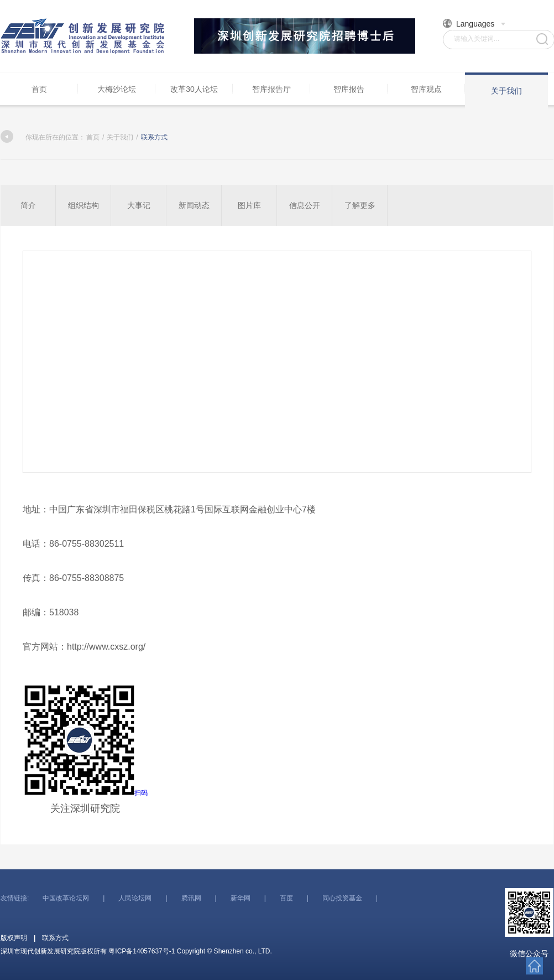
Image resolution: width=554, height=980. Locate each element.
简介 (28, 205)
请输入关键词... (477, 39)
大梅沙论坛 (117, 89)
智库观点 (426, 89)
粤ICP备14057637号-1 (142, 951)
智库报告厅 (271, 89)
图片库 (249, 205)
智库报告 (349, 89)
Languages (474, 24)
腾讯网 (191, 898)
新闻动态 (194, 205)
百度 (286, 898)
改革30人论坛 (194, 89)
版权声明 (14, 938)
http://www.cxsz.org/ (106, 647)
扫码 (85, 749)
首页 (39, 89)
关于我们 (506, 91)
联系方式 (55, 938)
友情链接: (15, 898)
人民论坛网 (135, 898)
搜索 (542, 39)
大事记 (139, 205)
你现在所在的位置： (43, 137)
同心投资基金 (342, 898)
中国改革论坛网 (66, 898)
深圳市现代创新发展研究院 (83, 36)
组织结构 (83, 205)
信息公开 (305, 205)
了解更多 (360, 205)
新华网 (241, 898)
